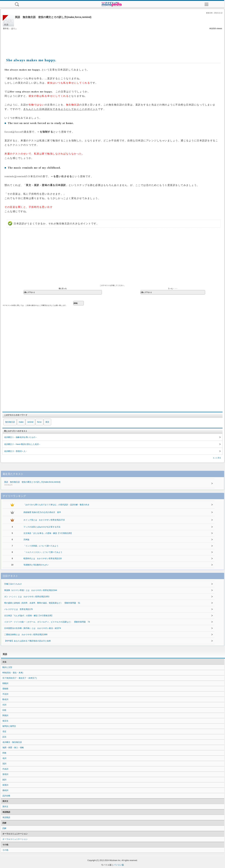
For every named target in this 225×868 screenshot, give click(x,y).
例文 (47, 422)
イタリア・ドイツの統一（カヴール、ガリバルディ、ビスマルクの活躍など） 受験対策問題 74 (47, 622)
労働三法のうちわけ (13, 584)
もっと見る (217, 458)
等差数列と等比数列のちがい (36, 565)
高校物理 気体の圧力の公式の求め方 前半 (42, 512)
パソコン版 (119, 865)
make (21, 422)
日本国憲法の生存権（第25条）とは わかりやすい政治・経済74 (33, 628)
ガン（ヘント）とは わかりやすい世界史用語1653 (27, 597)
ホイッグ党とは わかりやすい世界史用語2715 (44, 520)
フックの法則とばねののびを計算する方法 (42, 527)
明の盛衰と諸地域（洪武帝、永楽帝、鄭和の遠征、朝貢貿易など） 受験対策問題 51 (42, 603)
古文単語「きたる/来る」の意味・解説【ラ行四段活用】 (48, 533)
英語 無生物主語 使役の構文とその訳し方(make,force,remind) (100, 484)
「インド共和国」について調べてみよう (41, 546)
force (39, 422)
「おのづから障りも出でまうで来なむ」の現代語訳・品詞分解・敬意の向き (56, 505)
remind (30, 422)
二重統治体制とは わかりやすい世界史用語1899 (26, 635)
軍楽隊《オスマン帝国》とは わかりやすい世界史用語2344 (31, 590)
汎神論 (26, 540)
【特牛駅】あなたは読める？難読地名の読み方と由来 (27, 641)
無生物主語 (10, 422)
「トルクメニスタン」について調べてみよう (43, 552)
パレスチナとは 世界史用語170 (18, 609)
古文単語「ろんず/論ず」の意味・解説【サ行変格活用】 (29, 616)
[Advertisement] (113, 40)
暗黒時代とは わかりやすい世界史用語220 (43, 559)
